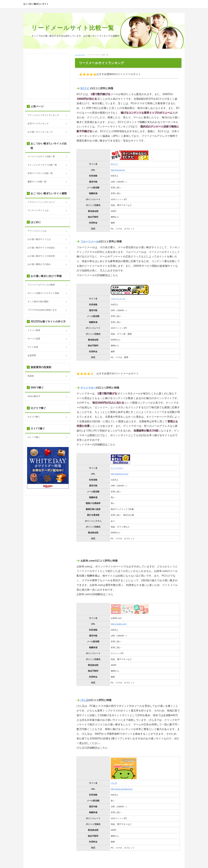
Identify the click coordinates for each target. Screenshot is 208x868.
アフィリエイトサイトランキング (43, 115)
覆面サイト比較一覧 (37, 182)
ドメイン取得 (34, 330)
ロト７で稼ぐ (34, 437)
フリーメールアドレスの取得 (41, 285)
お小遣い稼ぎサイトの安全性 (41, 256)
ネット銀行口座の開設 (38, 302)
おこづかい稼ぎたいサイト (36, 4)
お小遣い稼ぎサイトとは (39, 239)
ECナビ (85, 88)
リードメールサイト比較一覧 (73, 28)
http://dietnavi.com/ (120, 474)
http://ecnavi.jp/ (118, 170)
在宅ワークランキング (38, 124)
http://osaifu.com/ (119, 624)
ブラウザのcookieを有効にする (42, 310)
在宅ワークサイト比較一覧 (40, 173)
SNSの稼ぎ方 (34, 396)
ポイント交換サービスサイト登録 (43, 293)
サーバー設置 (34, 339)
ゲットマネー (88, 388)
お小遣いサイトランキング (40, 132)
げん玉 (84, 700)
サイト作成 (33, 347)
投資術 (31, 376)
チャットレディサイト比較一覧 (42, 165)
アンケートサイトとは (38, 210)
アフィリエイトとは (37, 231)
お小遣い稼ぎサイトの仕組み (41, 248)
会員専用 (32, 355)
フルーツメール (89, 241)
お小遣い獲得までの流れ (39, 264)
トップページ (80, 55)
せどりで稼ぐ (34, 417)
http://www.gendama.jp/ (122, 789)
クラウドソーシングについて (41, 202)
